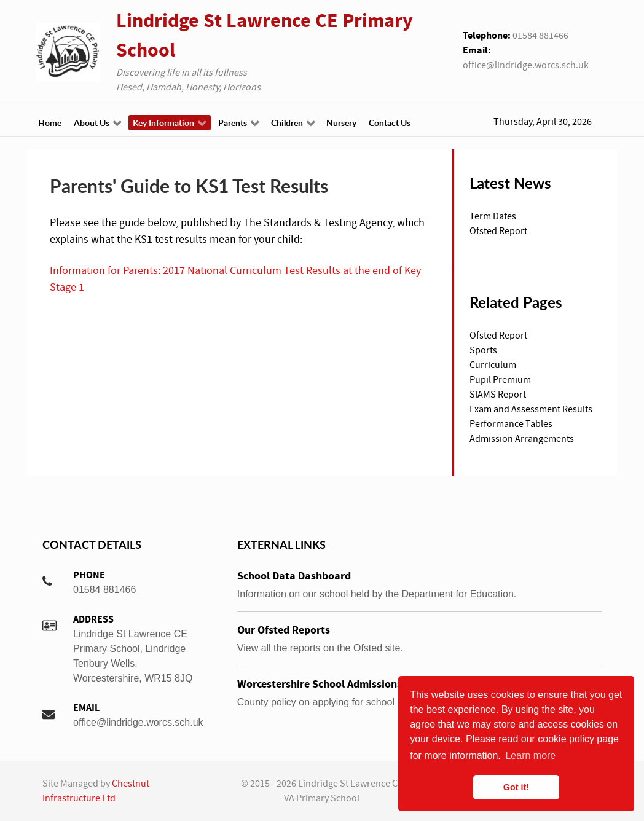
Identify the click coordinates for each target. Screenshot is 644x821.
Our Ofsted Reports (284, 630)
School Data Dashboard (294, 576)
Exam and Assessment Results (531, 409)
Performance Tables (511, 424)
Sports (483, 350)
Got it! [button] (516, 787)
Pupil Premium (500, 380)
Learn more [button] (530, 756)
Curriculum (493, 365)
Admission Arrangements (522, 439)
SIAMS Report (498, 395)
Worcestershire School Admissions (320, 684)
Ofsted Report (498, 336)
